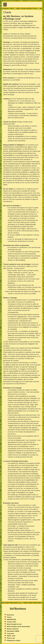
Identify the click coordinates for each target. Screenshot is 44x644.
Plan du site (11, 638)
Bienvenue (10, 615)
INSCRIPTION (11, 620)
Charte (9, 617)
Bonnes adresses (13, 629)
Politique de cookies (14, 641)
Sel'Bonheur (18, 609)
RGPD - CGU (11, 636)
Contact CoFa (11, 622)
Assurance (10, 634)
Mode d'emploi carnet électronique (18, 627)
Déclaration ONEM (13, 631)
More (22, 5)
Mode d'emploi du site (14, 624)
